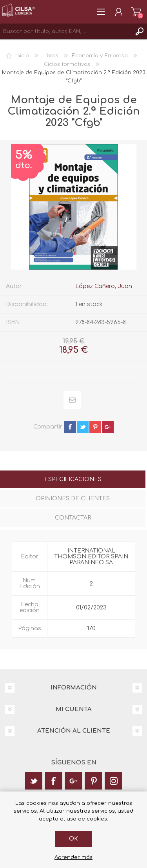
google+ (108, 427)
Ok (73, 839)
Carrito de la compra (136, 12)
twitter (83, 427)
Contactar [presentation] (73, 518)
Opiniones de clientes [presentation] (73, 499)
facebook (70, 427)
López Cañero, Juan (104, 286)
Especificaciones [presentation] (73, 479)
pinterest (95, 427)
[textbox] (66, 31)
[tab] (73, 480)
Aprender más (73, 857)
